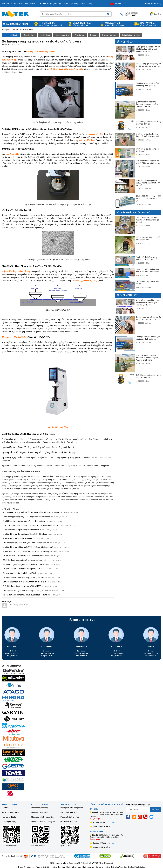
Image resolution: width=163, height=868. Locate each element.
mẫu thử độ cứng (86, 140)
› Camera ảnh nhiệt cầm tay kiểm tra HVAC (27, 573)
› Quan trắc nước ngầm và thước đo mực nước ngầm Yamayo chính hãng (39, 525)
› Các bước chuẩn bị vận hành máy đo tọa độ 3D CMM (31, 577)
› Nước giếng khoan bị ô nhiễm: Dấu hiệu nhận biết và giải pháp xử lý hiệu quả (40, 512)
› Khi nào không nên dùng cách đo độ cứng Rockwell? (31, 564)
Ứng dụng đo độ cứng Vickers (15, 337)
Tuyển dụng (74, 4)
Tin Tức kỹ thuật (11, 35)
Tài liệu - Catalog (86, 4)
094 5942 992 (12, 653)
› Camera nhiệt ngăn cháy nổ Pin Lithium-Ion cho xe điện (32, 582)
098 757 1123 (151, 653)
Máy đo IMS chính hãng (58, 427)
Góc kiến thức (29, 35)
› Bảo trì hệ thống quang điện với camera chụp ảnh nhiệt (32, 560)
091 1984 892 (81, 653)
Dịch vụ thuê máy (109, 35)
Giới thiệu (5, 4)
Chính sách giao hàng (40, 808)
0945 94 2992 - (108, 822)
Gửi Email (155, 809)
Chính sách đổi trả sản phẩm (43, 817)
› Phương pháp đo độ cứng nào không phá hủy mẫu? (31, 569)
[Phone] (146, 817)
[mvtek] (81, 672)
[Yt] (140, 817)
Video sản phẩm (62, 35)
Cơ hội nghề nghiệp (9, 822)
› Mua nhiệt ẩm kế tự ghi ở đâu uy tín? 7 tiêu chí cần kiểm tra (33, 543)
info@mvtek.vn (12, 656)
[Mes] (152, 817)
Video (26, 4)
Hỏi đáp (43, 4)
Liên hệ (66, 4)
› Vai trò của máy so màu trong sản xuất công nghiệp (31, 556)
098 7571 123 (47, 653)
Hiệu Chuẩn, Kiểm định (131, 35)
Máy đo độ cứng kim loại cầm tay (16, 271)
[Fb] (129, 817)
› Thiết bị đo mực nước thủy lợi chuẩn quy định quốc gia (32, 521)
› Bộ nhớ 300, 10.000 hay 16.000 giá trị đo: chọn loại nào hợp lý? (35, 551)
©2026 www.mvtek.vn (59, 863)
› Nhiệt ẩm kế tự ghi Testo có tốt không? (26, 538)
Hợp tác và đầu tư (9, 817)
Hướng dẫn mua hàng (153, 4)
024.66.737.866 (116, 653)
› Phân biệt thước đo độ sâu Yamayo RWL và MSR (30, 586)
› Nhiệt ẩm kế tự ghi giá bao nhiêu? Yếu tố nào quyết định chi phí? (36, 547)
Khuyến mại (80, 35)
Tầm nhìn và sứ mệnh (11, 812)
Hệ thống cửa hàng (54, 4)
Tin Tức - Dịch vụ (16, 4)
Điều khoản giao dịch (69, 822)
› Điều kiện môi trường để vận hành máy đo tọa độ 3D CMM (33, 590)
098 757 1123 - (108, 843)
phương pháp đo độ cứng (86, 281)
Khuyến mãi (34, 4)
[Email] (135, 817)
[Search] (108, 14)
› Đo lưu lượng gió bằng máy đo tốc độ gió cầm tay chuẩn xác (34, 517)
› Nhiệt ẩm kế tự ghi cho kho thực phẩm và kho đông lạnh (33, 534)
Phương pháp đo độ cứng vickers (41, 51)
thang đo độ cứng (96, 134)
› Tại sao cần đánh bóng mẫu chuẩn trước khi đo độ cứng (32, 595)
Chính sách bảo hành (40, 812)
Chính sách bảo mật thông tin (43, 822)
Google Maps (95, 818)
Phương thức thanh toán (70, 817)
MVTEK (95, 863)
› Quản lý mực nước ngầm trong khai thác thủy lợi (29, 530)
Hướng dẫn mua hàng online (72, 808)
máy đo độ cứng (13, 154)
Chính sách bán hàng (69, 812)
